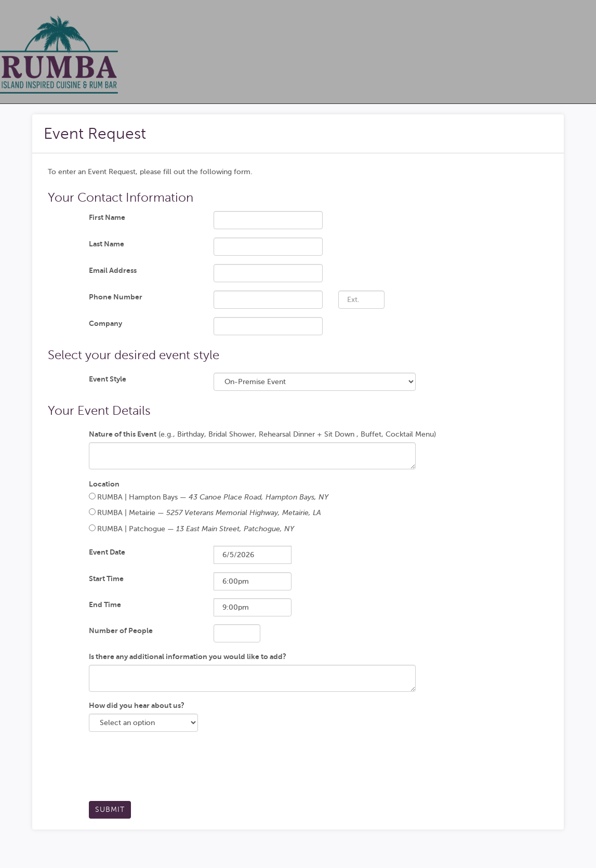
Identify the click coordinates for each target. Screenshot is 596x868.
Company (105, 323)
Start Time (106, 578)
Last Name (107, 244)
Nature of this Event (123, 434)
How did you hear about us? (137, 705)
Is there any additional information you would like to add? (188, 656)
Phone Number (116, 297)
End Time (105, 604)
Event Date (107, 552)
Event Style (108, 379)
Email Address (113, 270)
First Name (107, 217)
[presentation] (168, 770)
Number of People (121, 630)
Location (104, 484)
